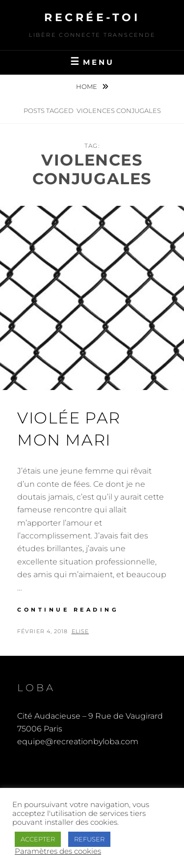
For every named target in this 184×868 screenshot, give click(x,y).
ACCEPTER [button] (38, 839)
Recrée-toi (92, 17)
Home (87, 86)
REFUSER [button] (89, 839)
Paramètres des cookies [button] (58, 851)
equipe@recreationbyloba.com (78, 742)
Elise (80, 631)
